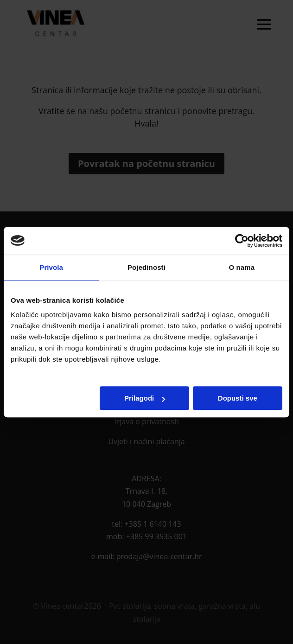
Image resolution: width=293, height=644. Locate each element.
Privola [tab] (51, 267)
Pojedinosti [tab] (146, 267)
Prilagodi (145, 398)
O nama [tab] (242, 267)
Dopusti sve (238, 398)
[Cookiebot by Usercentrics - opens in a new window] (242, 241)
